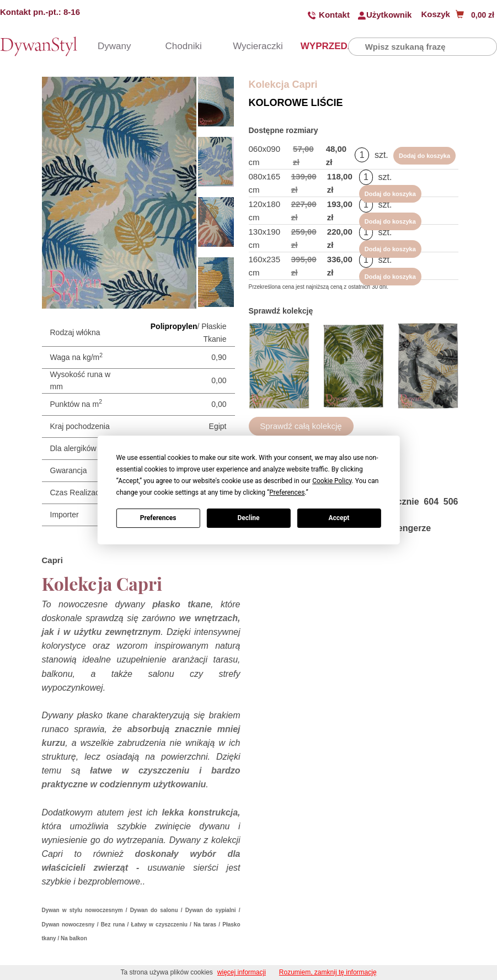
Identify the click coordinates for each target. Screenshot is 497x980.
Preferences (158, 518)
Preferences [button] (287, 492)
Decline (248, 518)
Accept (339, 518)
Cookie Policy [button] (332, 481)
